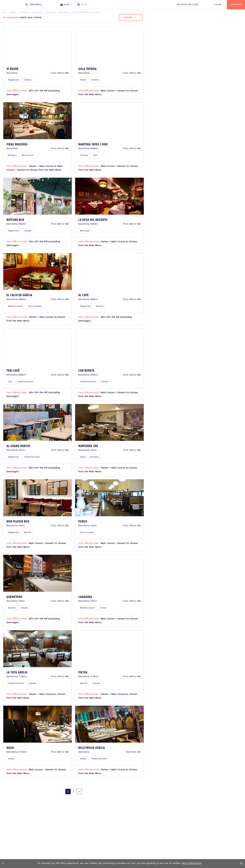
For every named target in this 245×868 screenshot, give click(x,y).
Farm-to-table (35, 306)
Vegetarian (14, 80)
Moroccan (85, 231)
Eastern (95, 80)
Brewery (12, 155)
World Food (27, 155)
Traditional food (25, 382)
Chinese (84, 155)
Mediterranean (16, 306)
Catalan (28, 80)
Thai (95, 155)
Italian (83, 80)
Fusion (103, 608)
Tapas (83, 457)
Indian (11, 759)
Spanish (100, 306)
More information (192, 863)
